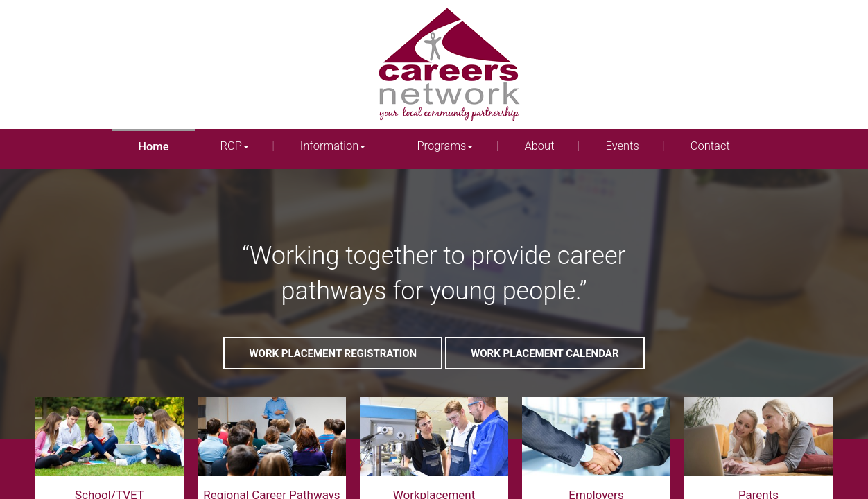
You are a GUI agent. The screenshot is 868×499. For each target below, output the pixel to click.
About (539, 146)
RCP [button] (235, 146)
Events (622, 146)
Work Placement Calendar (545, 353)
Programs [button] (445, 146)
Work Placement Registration (333, 353)
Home (153, 147)
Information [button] (333, 146)
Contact (710, 146)
